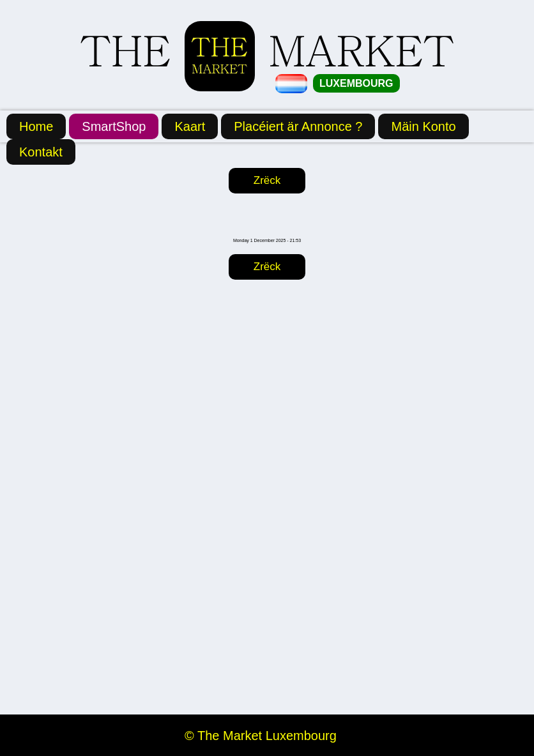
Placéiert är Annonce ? (298, 126)
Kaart (190, 126)
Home (36, 126)
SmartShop (114, 126)
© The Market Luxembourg (261, 736)
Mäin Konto (423, 126)
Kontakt (41, 152)
